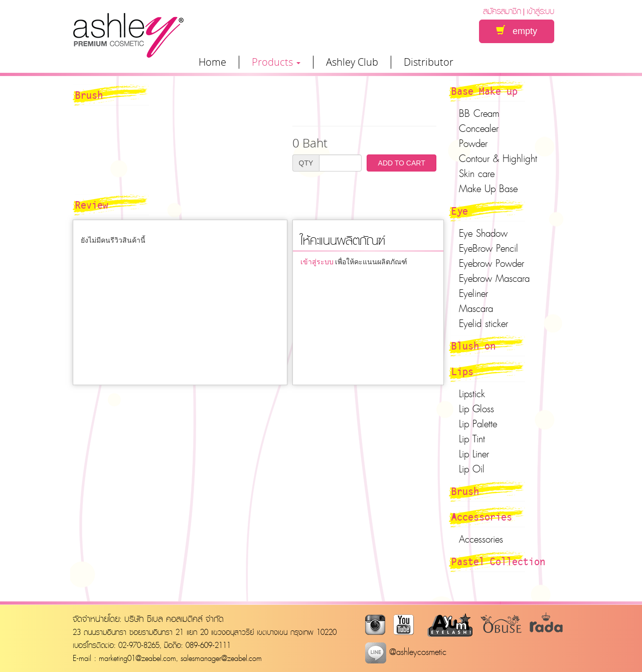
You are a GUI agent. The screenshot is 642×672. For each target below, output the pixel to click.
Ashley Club (352, 62)
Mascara (476, 308)
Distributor (429, 62)
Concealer (479, 128)
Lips (462, 371)
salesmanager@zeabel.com (221, 658)
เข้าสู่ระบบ (540, 11)
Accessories (482, 517)
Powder (473, 143)
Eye (460, 211)
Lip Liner (474, 454)
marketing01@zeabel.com (137, 658)
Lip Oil (472, 469)
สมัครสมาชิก (502, 11)
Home (212, 62)
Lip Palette (478, 424)
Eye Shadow (483, 233)
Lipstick (472, 394)
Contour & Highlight (498, 158)
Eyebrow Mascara (494, 278)
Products (276, 62)
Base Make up (485, 91)
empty (517, 31)
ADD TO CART (402, 163)
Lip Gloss (476, 409)
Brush (465, 491)
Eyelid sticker (484, 323)
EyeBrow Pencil (489, 248)
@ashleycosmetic (406, 652)
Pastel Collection (498, 561)
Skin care (477, 174)
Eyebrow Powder (492, 263)
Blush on (473, 346)
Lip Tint (472, 439)
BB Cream (479, 113)
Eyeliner (473, 293)
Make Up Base (488, 189)
